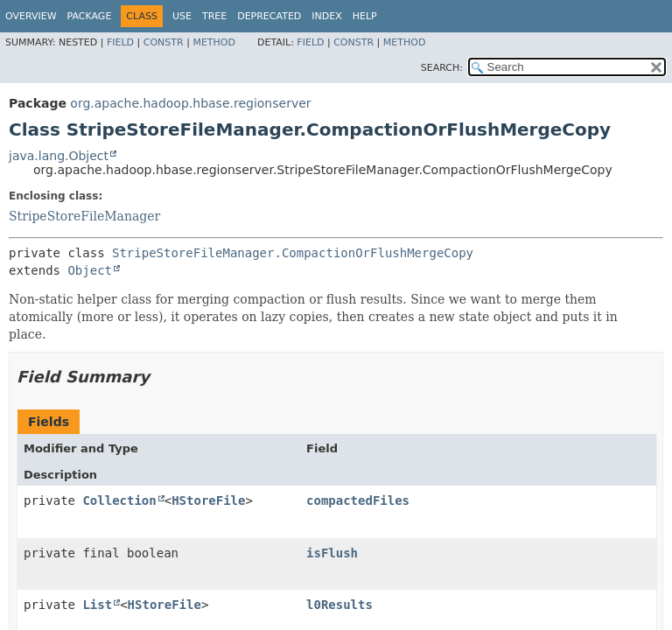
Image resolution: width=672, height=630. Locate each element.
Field (120, 42)
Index (326, 16)
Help (365, 16)
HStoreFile (208, 500)
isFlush (332, 553)
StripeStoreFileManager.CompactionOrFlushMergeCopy (293, 253)
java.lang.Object (59, 156)
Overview (31, 16)
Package (90, 16)
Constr (164, 42)
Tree (214, 16)
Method (214, 42)
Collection (119, 500)
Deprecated (269, 16)
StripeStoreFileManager (84, 216)
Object (90, 270)
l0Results (339, 605)
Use (182, 16)
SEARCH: (442, 68)
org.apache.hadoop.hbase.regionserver (190, 103)
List (97, 605)
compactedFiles (358, 500)
